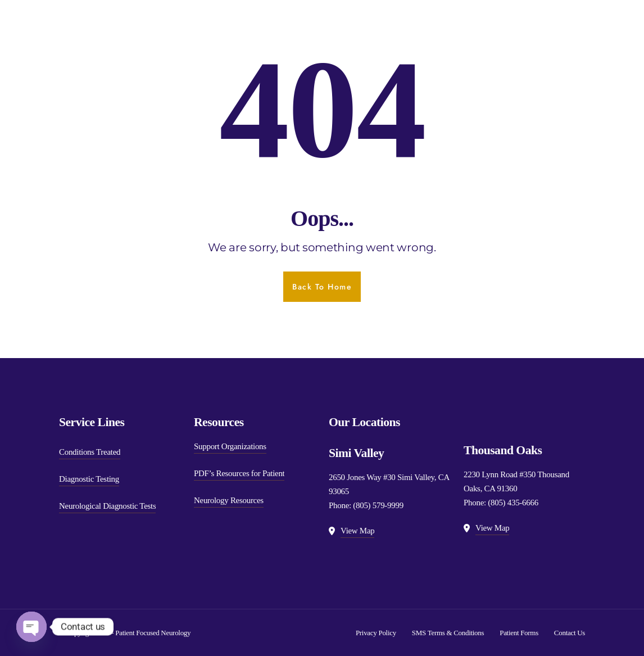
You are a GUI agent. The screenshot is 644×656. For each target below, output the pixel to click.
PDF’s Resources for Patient (239, 473)
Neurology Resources (229, 500)
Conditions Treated (90, 452)
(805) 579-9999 (378, 505)
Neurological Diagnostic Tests (107, 506)
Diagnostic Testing (89, 479)
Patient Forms (519, 633)
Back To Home (322, 287)
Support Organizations (230, 446)
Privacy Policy (376, 633)
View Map (357, 531)
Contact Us (570, 633)
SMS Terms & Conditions (448, 633)
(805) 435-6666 (513, 503)
